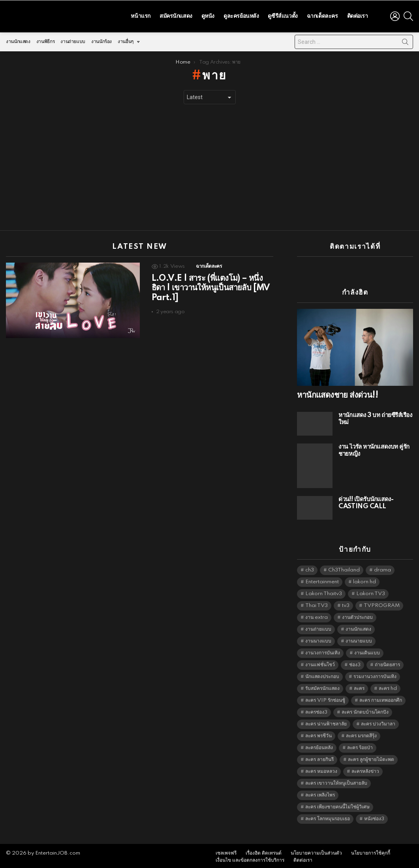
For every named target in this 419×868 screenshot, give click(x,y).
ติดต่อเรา (358, 15)
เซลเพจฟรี (226, 851)
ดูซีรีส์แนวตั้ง (283, 15)
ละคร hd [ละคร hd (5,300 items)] (388, 687)
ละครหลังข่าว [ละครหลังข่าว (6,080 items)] (365, 769)
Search (405, 41)
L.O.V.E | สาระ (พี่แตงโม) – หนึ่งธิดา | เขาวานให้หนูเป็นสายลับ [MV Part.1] (211, 286)
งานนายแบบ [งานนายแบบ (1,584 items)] (359, 639)
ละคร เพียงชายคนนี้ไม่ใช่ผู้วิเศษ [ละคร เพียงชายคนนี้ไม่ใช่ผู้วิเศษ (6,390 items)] (337, 805)
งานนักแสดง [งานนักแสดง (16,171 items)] (358, 627)
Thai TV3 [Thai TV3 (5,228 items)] (317, 604)
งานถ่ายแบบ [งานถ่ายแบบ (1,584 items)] (318, 627)
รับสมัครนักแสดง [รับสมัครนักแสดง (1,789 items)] (322, 687)
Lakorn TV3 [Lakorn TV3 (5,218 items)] (371, 592)
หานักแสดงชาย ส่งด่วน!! (337, 393)
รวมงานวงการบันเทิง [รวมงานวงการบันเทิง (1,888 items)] (375, 675)
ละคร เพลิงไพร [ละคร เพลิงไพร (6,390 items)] (320, 793)
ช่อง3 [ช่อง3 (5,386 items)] (355, 663)
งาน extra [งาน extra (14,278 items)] (317, 615)
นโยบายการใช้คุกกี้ (371, 851)
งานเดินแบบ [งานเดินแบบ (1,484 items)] (367, 651)
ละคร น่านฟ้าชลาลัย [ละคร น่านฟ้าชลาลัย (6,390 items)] (326, 722)
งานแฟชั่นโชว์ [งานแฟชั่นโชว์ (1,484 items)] (320, 663)
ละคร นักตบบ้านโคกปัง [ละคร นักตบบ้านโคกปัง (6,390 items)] (365, 710)
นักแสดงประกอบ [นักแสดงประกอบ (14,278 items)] (322, 675)
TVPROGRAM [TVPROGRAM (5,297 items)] (382, 604)
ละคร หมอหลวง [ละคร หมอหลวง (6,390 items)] (321, 769)
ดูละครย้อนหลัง (241, 15)
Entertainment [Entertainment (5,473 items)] (322, 580)
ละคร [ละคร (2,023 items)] (359, 687)
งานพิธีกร (45, 40)
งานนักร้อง (101, 40)
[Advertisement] (209, 165)
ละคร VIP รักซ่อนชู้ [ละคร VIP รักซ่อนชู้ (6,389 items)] (325, 698)
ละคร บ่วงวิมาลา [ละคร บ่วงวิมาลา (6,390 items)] (378, 722)
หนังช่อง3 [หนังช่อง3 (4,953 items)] (374, 817)
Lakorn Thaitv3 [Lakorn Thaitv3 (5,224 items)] (324, 592)
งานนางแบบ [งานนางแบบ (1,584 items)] (318, 639)
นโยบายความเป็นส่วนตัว (316, 851)
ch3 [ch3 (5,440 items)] (310, 568)
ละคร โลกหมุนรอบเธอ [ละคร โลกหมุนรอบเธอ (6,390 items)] (328, 817)
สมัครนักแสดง (176, 15)
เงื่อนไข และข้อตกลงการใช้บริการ (250, 858)
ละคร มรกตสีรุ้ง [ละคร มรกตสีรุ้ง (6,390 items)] (361, 734)
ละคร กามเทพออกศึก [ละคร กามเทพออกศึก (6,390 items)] (381, 698)
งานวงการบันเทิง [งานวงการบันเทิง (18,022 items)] (323, 651)
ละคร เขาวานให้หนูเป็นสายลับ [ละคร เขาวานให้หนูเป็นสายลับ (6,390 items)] (336, 781)
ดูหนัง (208, 15)
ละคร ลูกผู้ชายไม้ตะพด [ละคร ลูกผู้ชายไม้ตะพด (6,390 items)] (371, 758)
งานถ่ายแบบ (73, 40)
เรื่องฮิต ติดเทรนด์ (264, 851)
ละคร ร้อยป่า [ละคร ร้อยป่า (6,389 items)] (360, 746)
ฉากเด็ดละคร (322, 15)
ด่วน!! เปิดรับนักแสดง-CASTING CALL (366, 501)
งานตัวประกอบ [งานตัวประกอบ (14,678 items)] (357, 615)
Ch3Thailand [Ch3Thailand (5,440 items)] (344, 568)
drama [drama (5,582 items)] (382, 568)
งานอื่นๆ (126, 42)
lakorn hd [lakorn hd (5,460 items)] (365, 580)
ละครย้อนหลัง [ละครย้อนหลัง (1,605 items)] (319, 746)
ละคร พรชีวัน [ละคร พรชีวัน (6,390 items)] (318, 734)
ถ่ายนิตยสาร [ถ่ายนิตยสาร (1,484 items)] (387, 663)
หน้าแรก (140, 15)
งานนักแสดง (18, 40)
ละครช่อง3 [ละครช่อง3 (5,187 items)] (316, 710)
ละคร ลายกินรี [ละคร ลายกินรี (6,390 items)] (319, 758)
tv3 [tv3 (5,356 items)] (346, 604)
